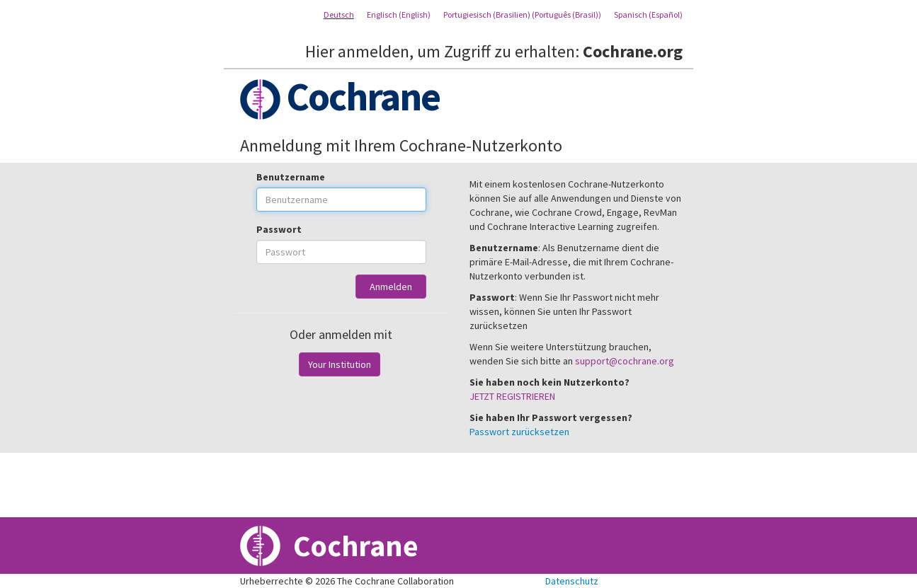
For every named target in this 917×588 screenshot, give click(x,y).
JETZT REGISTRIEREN (512, 396)
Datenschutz (572, 581)
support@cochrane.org (625, 361)
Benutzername (291, 177)
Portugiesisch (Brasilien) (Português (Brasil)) (522, 15)
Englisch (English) (399, 15)
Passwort (279, 229)
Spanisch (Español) (648, 15)
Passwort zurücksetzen (519, 432)
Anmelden (391, 287)
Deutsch (339, 15)
